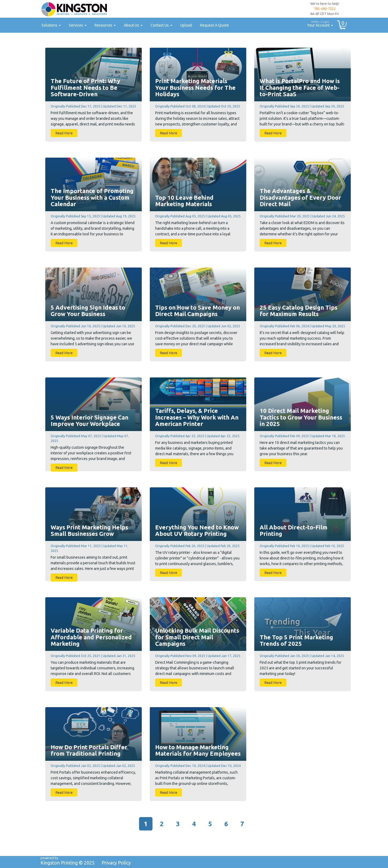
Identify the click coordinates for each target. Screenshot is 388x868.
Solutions (51, 25)
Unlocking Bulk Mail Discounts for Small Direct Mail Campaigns (197, 637)
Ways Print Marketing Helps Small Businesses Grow (89, 531)
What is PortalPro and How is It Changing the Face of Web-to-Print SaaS (300, 87)
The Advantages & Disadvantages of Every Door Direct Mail (300, 197)
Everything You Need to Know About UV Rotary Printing (197, 531)
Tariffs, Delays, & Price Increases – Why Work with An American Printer (197, 417)
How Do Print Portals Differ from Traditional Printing (89, 750)
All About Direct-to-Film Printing (294, 531)
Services (78, 25)
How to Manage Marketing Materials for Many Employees (198, 750)
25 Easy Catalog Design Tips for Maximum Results (299, 311)
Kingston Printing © (68, 863)
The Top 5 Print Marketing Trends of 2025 (296, 640)
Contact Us (161, 25)
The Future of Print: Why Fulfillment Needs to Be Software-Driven (85, 87)
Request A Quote (214, 25)
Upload (186, 25)
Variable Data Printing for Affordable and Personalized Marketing (91, 637)
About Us (133, 25)
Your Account (318, 23)
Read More (64, 133)
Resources (105, 25)
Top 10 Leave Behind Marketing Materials (184, 201)
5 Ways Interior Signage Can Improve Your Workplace (89, 421)
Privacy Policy (116, 863)
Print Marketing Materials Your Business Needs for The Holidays (195, 87)
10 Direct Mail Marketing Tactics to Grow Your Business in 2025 (301, 417)
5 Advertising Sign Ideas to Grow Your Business (88, 311)
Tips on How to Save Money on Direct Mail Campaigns (197, 311)
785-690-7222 (325, 9)
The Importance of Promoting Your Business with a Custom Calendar (92, 197)
